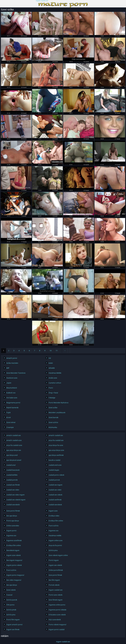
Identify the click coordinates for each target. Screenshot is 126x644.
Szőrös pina (53, 550)
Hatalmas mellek (55, 536)
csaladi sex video (13, 490)
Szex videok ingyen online (58, 555)
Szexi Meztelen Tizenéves (16, 373)
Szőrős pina (11, 615)
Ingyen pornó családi (57, 630)
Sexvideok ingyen (13, 550)
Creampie (10, 427)
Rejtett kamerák (12, 408)
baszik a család (54, 460)
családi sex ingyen (55, 485)
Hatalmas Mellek (55, 373)
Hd (50, 358)
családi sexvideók (13, 505)
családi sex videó (55, 490)
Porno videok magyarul (57, 625)
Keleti (51, 363)
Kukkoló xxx (11, 393)
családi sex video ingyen (16, 495)
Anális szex (53, 378)
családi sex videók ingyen (16, 500)
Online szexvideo (13, 526)
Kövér (9, 418)
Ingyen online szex (56, 541)
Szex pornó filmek (13, 511)
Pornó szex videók (55, 595)
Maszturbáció (12, 388)
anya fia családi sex (56, 440)
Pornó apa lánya (13, 521)
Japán (9, 383)
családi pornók (12, 480)
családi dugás (54, 470)
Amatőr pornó (12, 358)
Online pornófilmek (56, 570)
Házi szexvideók (55, 620)
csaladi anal (11, 465)
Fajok (8, 413)
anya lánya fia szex (56, 445)
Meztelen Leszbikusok (57, 413)
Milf (8, 368)
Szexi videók (11, 590)
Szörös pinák (11, 610)
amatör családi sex (14, 435)
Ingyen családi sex (42, 1)
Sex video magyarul (14, 580)
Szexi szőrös (53, 422)
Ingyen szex (53, 511)
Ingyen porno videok (14, 565)
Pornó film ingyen (13, 620)
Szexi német (11, 422)
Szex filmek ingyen (56, 600)
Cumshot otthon (55, 383)
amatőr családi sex (56, 435)
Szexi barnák (53, 418)
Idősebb (52, 368)
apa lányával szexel (14, 460)
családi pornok (54, 480)
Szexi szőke (53, 408)
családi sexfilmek (55, 500)
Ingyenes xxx (54, 531)
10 (51, 351)
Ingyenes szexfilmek (14, 541)
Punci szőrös (54, 526)
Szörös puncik (12, 600)
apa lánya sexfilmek (56, 455)
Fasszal (9, 595)
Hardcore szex (12, 378)
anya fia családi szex (14, 445)
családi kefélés (12, 475)
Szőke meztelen (12, 363)
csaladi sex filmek (13, 485)
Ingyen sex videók (55, 565)
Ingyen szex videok (14, 555)
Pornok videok (54, 585)
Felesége (52, 398)
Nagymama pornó (13, 403)
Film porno (10, 605)
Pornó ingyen (54, 560)
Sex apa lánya (12, 516)
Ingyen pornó (11, 531)
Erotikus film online (56, 521)
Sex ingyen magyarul (14, 560)
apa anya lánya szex (56, 450)
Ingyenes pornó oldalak (57, 610)
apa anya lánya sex (14, 450)
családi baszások (13, 470)
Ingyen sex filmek (13, 630)
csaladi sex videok (55, 495)
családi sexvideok (55, 505)
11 (57, 351)
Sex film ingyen (54, 580)
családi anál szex (55, 465)
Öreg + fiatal (53, 393)
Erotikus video (54, 516)
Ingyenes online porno (57, 605)
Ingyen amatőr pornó (14, 625)
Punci (51, 388)
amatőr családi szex (14, 440)
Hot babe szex (12, 398)
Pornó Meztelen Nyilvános (59, 403)
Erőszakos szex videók (57, 615)
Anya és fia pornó (55, 545)
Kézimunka (53, 427)
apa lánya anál (12, 455)
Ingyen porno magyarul (15, 575)
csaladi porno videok (56, 475)
